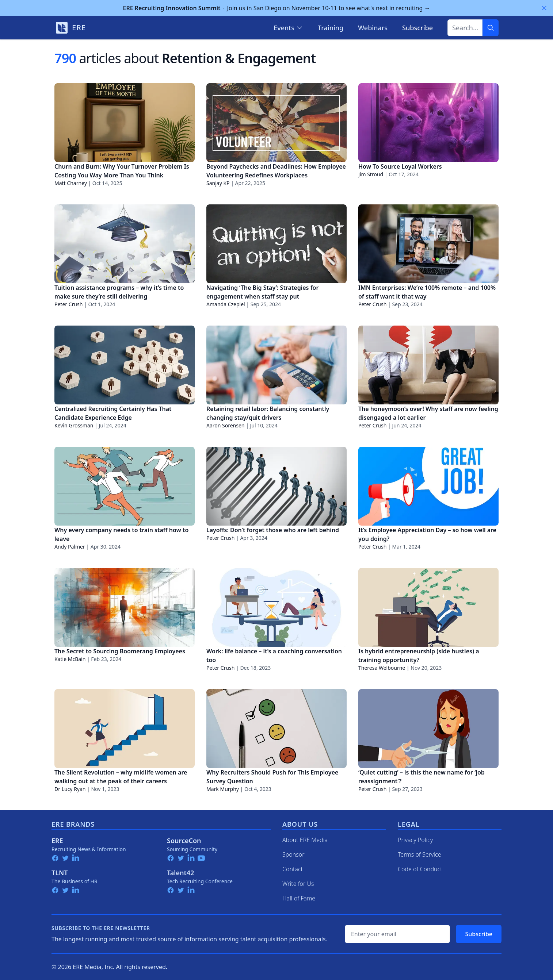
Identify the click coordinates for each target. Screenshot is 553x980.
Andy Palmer (70, 547)
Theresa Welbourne (382, 668)
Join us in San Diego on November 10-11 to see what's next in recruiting (277, 8)
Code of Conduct (420, 869)
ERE (57, 841)
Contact (293, 869)
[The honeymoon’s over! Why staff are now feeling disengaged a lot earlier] (428, 365)
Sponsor (293, 854)
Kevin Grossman (74, 425)
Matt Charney (71, 183)
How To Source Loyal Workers (400, 166)
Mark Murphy (223, 789)
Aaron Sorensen (226, 425)
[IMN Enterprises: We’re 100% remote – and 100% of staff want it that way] (428, 244)
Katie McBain (70, 659)
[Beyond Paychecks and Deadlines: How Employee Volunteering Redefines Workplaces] (276, 123)
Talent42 (180, 873)
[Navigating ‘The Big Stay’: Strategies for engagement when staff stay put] (276, 244)
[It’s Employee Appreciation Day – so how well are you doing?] (428, 486)
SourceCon (184, 841)
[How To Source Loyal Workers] (428, 123)
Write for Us (298, 884)
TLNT (60, 873)
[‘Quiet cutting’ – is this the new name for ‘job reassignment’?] (428, 729)
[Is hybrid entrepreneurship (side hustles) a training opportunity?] (428, 607)
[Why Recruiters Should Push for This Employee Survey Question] (276, 729)
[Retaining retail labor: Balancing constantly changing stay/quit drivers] (276, 365)
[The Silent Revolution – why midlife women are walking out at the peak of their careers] (125, 729)
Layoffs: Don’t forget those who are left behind (273, 530)
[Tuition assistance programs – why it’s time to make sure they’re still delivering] (125, 244)
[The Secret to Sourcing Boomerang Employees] (125, 607)
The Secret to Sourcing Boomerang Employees (120, 651)
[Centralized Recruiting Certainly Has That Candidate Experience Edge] (125, 365)
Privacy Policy (415, 840)
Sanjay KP (218, 183)
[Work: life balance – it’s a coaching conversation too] (276, 607)
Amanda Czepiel (226, 304)
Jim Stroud (371, 174)
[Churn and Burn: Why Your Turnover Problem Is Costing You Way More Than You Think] (125, 123)
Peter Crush (68, 304)
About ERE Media (305, 840)
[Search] (491, 28)
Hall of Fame (299, 898)
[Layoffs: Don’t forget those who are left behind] (276, 486)
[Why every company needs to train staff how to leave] (125, 486)
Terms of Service (419, 854)
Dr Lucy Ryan (70, 789)
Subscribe (479, 934)
